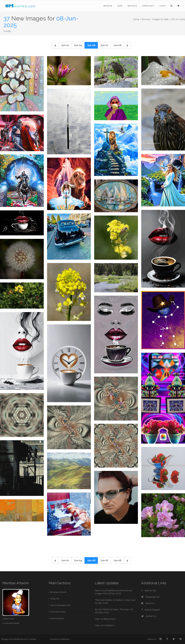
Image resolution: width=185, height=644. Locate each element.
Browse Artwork (58, 592)
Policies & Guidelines (60, 639)
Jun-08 (91, 45)
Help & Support (150, 610)
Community (148, 6)
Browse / (147, 19)
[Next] (127, 45)
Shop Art (55, 599)
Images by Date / (161, 19)
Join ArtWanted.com (61, 605)
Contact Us (149, 616)
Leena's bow (8, 619)
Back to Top (149, 590)
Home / (137, 19)
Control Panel (57, 618)
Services (132, 6)
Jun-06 (117, 45)
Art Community (58, 612)
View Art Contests (104, 625)
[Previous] (55, 45)
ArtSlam (33, 639)
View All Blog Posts (105, 619)
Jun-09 (78, 45)
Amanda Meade (12, 623)
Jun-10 (65, 45)
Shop (120, 6)
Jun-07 (104, 45)
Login (162, 6)
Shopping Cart (150, 597)
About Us (148, 603)
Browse (108, 6)
